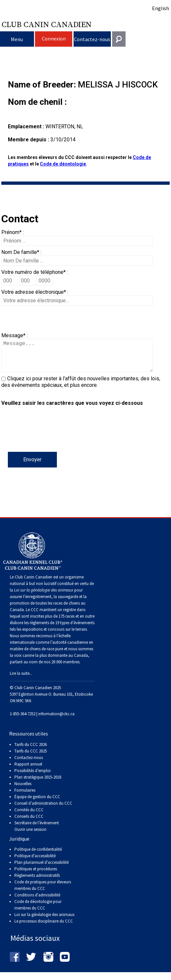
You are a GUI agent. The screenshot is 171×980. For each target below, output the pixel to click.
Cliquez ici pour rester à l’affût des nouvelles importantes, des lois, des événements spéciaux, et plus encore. (81, 388)
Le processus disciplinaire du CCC (44, 928)
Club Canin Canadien (47, 24)
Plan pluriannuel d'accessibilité (42, 869)
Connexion (54, 39)
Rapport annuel (28, 771)
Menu (17, 39)
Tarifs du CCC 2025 (31, 758)
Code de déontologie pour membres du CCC (38, 911)
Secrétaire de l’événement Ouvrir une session (37, 833)
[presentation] (51, 439)
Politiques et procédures (36, 875)
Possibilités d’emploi (33, 777)
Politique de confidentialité (38, 856)
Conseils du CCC (29, 823)
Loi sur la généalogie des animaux (44, 921)
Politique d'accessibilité (35, 862)
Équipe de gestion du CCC (37, 803)
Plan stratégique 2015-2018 (38, 784)
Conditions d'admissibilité (37, 901)
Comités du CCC (29, 816)
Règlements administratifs (37, 882)
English (161, 8)
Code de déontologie (63, 164)
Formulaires (25, 797)
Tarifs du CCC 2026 (31, 751)
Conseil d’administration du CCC (43, 810)
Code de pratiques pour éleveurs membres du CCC (43, 892)
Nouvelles (23, 790)
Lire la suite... (21, 680)
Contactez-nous (92, 39)
